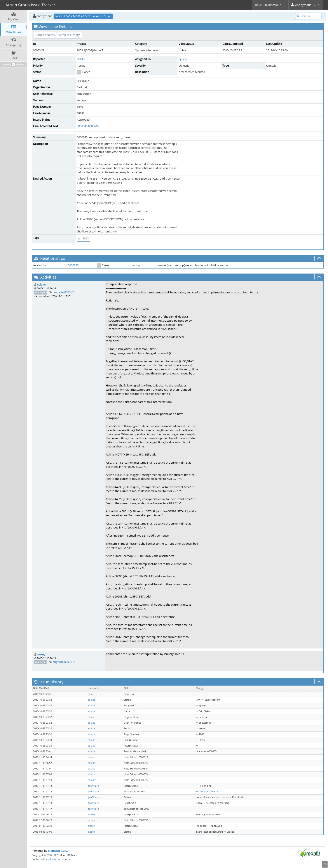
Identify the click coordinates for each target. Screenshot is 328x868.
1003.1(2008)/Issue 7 (270, 5)
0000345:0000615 (88, 126)
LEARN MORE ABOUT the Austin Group (88, 16)
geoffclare (93, 786)
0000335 (73, 265)
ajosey (183, 59)
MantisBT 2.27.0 (58, 851)
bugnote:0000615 (64, 292)
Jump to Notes (45, 35)
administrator (49, 859)
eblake (81, 59)
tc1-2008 (83, 238)
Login (58, 16)
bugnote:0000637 (64, 662)
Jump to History (70, 35)
